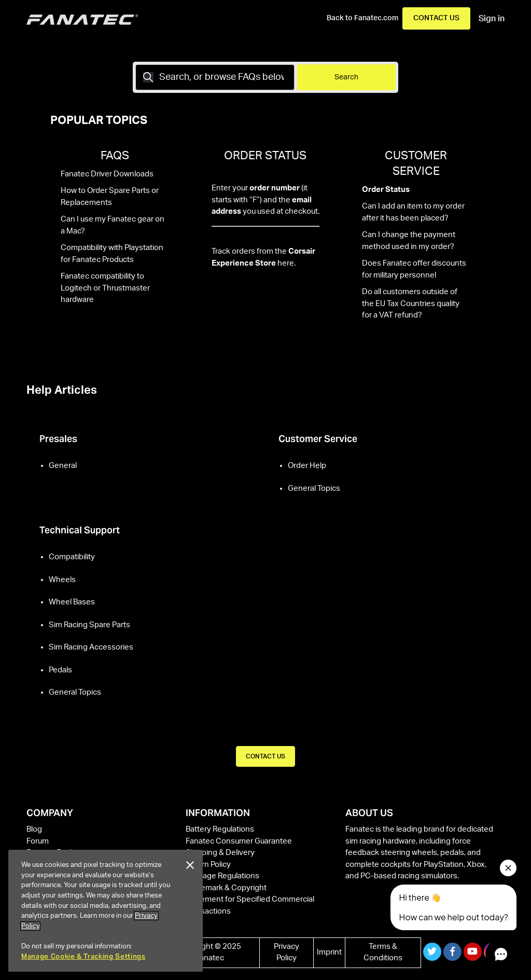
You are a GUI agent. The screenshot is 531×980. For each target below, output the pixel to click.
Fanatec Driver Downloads (107, 174)
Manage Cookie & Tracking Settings (83, 956)
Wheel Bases (72, 602)
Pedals (60, 670)
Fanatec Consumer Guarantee (239, 841)
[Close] (190, 865)
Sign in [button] (492, 19)
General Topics (314, 488)
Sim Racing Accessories (91, 647)
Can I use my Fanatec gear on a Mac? (113, 225)
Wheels (62, 580)
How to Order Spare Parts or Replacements (110, 197)
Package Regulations (222, 876)
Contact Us (436, 18)
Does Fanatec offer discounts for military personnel (414, 269)
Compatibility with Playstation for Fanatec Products (112, 254)
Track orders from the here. (263, 257)
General (63, 466)
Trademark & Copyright (226, 888)
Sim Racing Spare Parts (89, 625)
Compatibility (72, 557)
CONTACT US (265, 756)
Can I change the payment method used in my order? (409, 241)
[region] (106, 911)
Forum (38, 841)
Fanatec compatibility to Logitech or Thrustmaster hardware (105, 288)
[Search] (215, 77)
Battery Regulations (220, 829)
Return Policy (208, 865)
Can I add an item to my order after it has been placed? (413, 212)
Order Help (307, 466)
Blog (34, 829)
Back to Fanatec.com (362, 18)
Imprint (329, 952)
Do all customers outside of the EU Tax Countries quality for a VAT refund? (411, 303)
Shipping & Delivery (220, 853)
